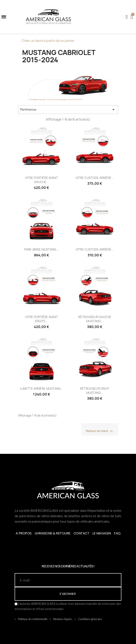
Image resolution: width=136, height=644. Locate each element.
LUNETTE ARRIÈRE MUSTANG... (41, 389)
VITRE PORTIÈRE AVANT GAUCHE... (41, 180)
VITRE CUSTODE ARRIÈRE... (95, 178)
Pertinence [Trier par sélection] (68, 110)
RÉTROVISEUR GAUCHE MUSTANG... (95, 319)
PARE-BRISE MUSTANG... (41, 249)
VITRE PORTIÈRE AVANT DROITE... (41, 319)
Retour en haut (100, 431)
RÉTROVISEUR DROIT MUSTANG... (95, 391)
